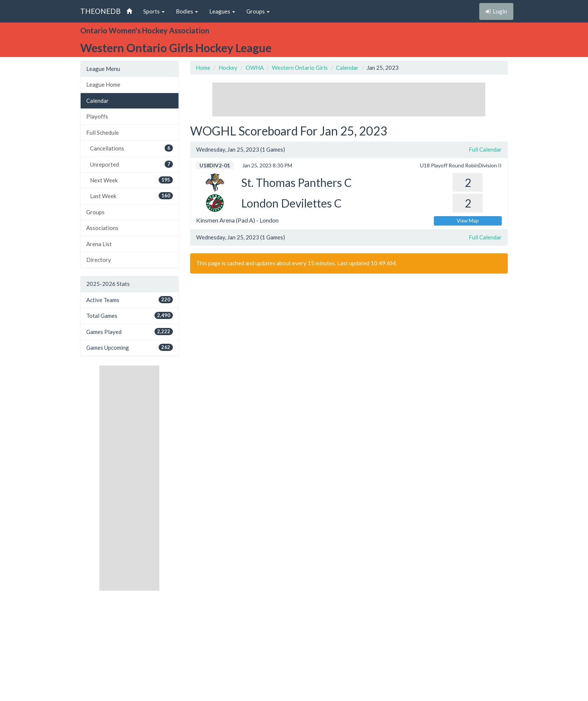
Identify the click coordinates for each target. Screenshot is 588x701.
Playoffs (97, 116)
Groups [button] (258, 11)
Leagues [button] (222, 11)
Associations (102, 228)
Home (203, 68)
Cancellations (131, 148)
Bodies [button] (187, 11)
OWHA (255, 68)
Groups (95, 212)
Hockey (228, 68)
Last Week (131, 196)
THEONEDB (100, 11)
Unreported (131, 164)
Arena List (99, 244)
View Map (468, 221)
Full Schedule (103, 132)
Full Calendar (485, 149)
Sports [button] (154, 11)
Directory (99, 260)
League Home (103, 84)
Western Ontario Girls (300, 68)
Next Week (131, 180)
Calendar (97, 101)
